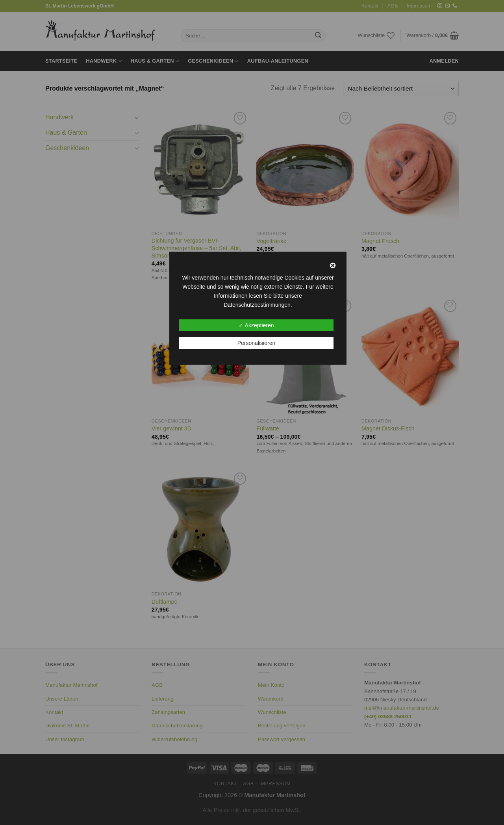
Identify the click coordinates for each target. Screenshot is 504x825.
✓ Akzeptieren (256, 325)
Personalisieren (257, 343)
